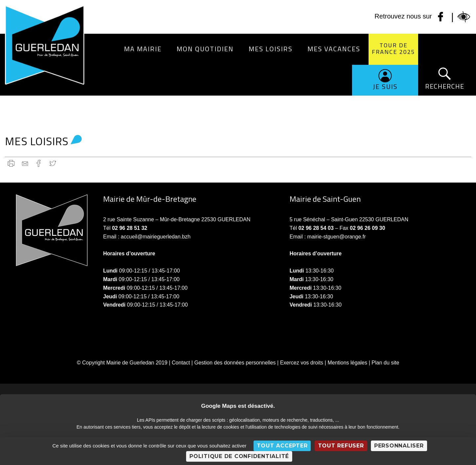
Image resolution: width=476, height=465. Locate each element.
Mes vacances (334, 49)
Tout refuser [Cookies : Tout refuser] (341, 446)
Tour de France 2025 (394, 48)
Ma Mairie (143, 49)
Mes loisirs (271, 49)
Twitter (53, 163)
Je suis (385, 86)
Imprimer (11, 163)
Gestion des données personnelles (235, 363)
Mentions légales (347, 363)
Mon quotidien (205, 49)
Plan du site (385, 363)
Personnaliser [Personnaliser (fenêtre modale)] (399, 446)
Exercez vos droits (302, 363)
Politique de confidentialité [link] (239, 456)
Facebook (39, 163)
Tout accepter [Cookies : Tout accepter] (282, 446)
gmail (25, 163)
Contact (181, 363)
